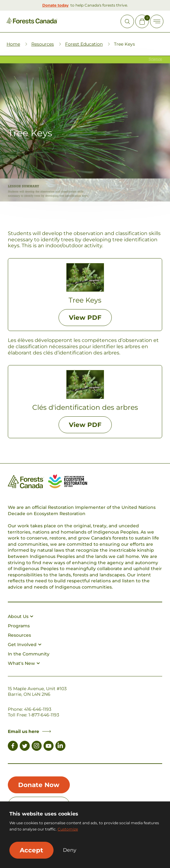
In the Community (29, 654)
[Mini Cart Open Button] (142, 21)
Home (13, 44)
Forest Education (84, 44)
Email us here (29, 731)
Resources (43, 44)
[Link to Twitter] (25, 747)
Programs (19, 626)
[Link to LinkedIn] (60, 747)
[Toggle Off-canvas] (157, 21)
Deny (70, 850)
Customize (68, 829)
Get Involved (25, 645)
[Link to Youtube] (49, 747)
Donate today (55, 5)
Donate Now (39, 785)
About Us (21, 616)
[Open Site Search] (127, 21)
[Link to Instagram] (37, 747)
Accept (31, 850)
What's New (24, 663)
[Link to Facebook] (13, 747)
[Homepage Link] (32, 22)
